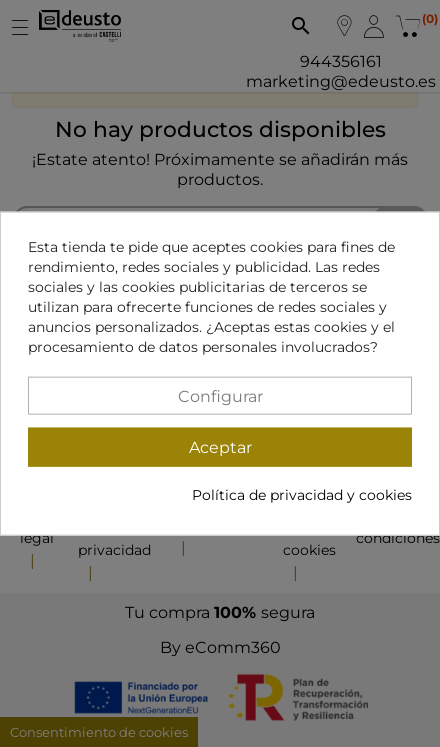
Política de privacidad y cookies (302, 495)
